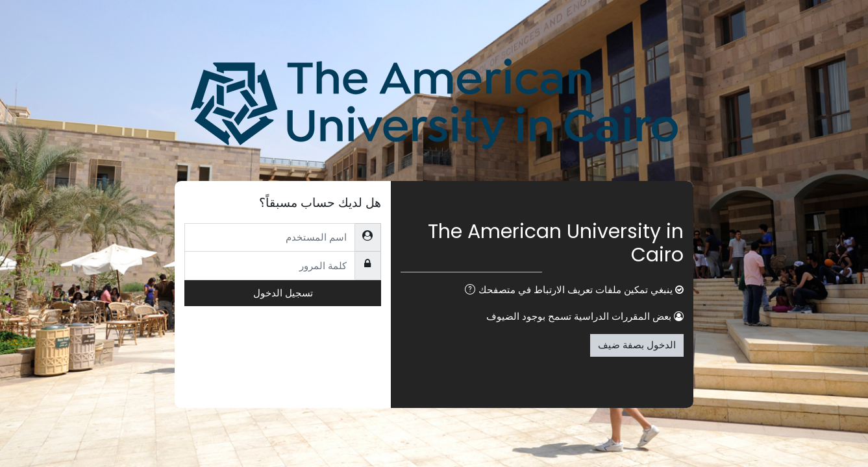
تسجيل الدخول (283, 293)
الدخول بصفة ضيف (637, 345)
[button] (467, 291)
